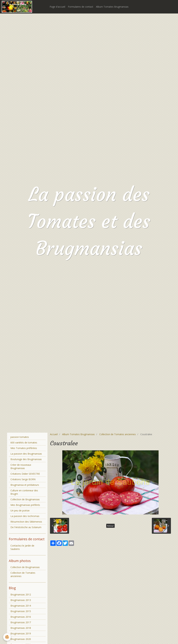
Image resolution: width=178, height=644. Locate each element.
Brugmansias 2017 (21, 622)
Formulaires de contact (81, 7)
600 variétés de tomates (24, 443)
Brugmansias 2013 (21, 600)
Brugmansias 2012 (21, 594)
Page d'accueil (57, 7)
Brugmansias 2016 (21, 617)
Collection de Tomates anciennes (118, 434)
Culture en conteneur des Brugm (24, 492)
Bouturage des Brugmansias (26, 459)
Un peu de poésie (20, 510)
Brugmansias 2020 (21, 639)
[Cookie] (7, 637)
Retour (110, 526)
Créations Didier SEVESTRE (25, 474)
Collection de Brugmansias (25, 499)
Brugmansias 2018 (21, 628)
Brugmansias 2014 (21, 606)
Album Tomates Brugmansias (112, 7)
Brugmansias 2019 (21, 633)
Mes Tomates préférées (24, 448)
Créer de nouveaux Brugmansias (21, 466)
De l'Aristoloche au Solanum (26, 527)
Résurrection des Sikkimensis (26, 522)
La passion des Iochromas (25, 516)
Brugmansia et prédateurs (25, 485)
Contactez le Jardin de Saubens (22, 547)
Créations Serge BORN (23, 479)
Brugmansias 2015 (21, 611)
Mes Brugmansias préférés (25, 505)
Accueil (54, 434)
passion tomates (20, 437)
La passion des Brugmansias (26, 454)
